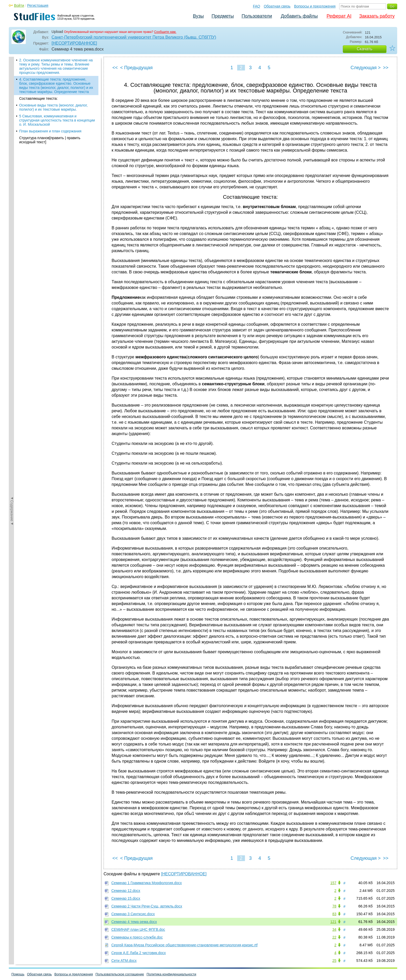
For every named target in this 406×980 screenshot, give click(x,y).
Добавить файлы (299, 16)
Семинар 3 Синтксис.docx (133, 914)
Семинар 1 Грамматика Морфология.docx (147, 883)
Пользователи (257, 16)
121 (333, 922)
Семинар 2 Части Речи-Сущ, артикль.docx (147, 906)
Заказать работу (377, 16)
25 (334, 961)
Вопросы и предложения (315, 6)
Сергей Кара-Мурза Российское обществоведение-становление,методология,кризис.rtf (184, 945)
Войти (19, 5)
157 (333, 883)
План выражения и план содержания (50, 131)
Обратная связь (277, 6)
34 (334, 929)
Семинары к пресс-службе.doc (137, 937)
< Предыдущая (136, 68)
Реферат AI (339, 16)
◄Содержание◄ (12, 147)
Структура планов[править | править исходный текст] (50, 140)
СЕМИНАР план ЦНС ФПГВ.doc (138, 929)
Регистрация (38, 5)
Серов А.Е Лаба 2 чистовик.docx (139, 953)
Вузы (198, 16)
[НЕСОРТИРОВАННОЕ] (74, 43)
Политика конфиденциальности (171, 974)
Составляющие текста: (38, 98)
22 (334, 937)
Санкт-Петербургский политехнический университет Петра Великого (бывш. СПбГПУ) (134, 37)
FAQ (257, 6)
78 (334, 906)
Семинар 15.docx (126, 898)
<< (115, 68)
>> (386, 68)
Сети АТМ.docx (124, 961)
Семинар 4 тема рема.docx (134, 922)
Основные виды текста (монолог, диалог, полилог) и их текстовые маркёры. (53, 107)
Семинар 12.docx (126, 891)
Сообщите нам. (165, 32)
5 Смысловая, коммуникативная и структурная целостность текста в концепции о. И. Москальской (57, 120)
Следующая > (366, 68)
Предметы (223, 16)
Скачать (365, 49)
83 (334, 914)
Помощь (18, 974)
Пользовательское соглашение (120, 974)
